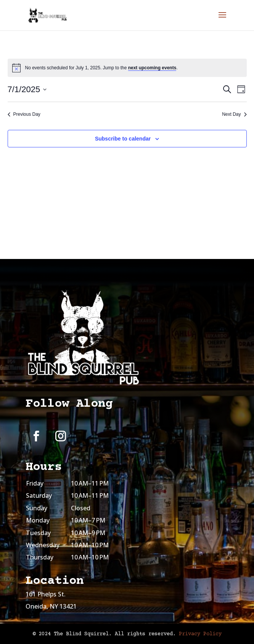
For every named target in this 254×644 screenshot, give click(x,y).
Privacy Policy (200, 634)
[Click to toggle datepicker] (27, 89)
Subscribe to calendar (123, 139)
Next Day (234, 114)
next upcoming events (152, 68)
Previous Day (24, 114)
